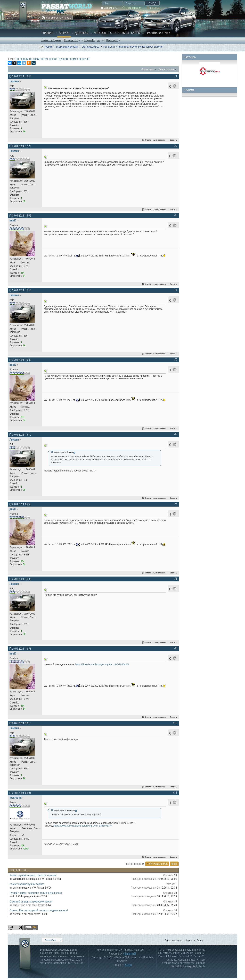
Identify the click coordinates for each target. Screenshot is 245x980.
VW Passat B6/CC (91, 47)
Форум (64, 33)
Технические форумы (67, 47)
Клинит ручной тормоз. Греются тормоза (33, 875)
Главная (47, 33)
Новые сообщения (51, 40)
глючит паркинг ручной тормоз (27, 884)
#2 (176, 146)
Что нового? (103, 33)
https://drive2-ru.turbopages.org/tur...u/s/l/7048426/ (102, 664)
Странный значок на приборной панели (31, 901)
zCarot (128, 965)
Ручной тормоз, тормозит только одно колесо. (36, 893)
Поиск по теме (167, 69)
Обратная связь (173, 940)
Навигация (112, 40)
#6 (176, 434)
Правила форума (158, 33)
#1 (176, 76)
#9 (176, 648)
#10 (175, 723)
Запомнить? (110, 8)
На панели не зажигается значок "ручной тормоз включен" (53, 59)
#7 (176, 504)
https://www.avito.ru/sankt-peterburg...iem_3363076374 (83, 826)
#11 (175, 793)
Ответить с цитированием (154, 140)
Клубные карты (129, 33)
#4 (176, 290)
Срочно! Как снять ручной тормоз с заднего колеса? (39, 910)
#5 (176, 359)
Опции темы (148, 69)
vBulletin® (130, 954)
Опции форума (92, 40)
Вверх (174, 140)
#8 (176, 579)
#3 (176, 215)
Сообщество (71, 40)
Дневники (82, 33)
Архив (189, 940)
